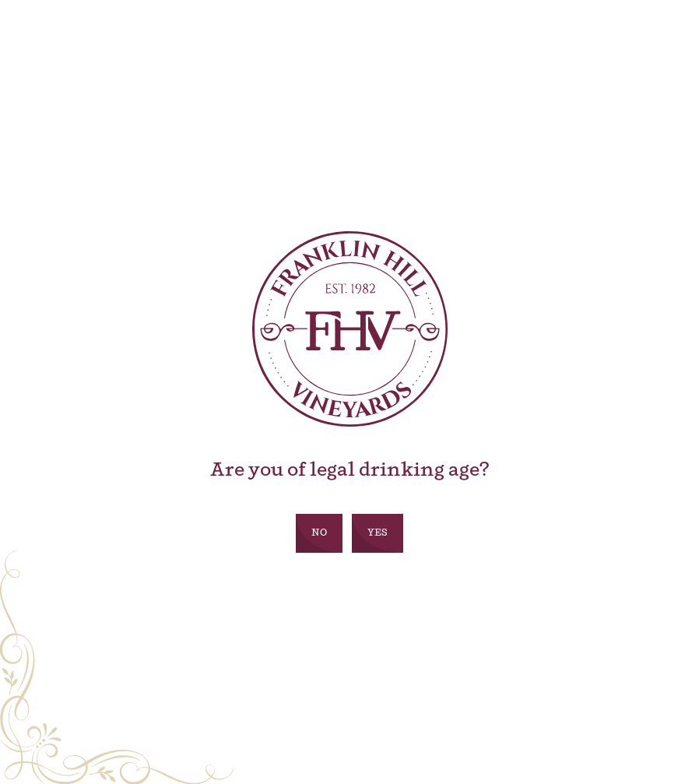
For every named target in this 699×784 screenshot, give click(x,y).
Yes (378, 533)
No (319, 533)
